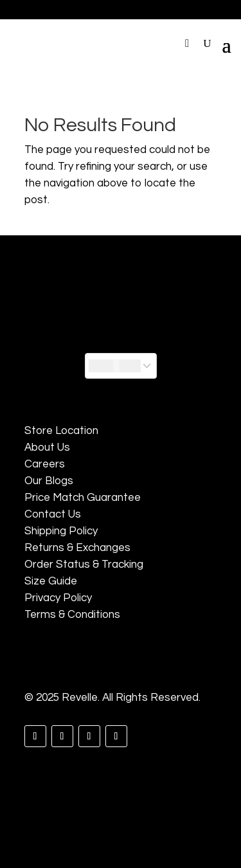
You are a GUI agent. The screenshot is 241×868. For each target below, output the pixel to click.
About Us (47, 448)
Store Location (61, 431)
